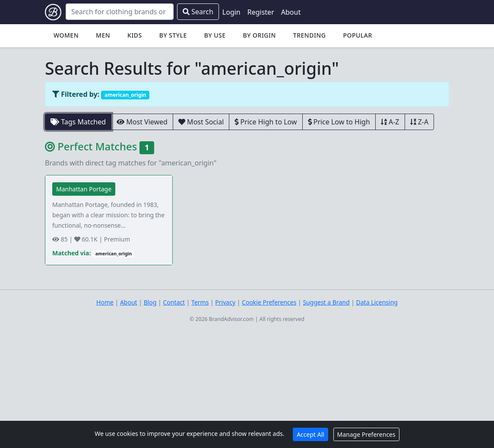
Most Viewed (142, 122)
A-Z (390, 122)
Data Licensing (377, 302)
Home (105, 302)
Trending (310, 35)
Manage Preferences (366, 434)
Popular (357, 35)
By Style (173, 35)
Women (66, 35)
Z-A (420, 122)
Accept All (310, 434)
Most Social (201, 122)
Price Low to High (339, 122)
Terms (200, 302)
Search (198, 12)
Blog (150, 302)
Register (261, 12)
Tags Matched (78, 122)
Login (231, 12)
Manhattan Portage (84, 189)
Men (103, 35)
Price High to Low (266, 122)
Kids (135, 35)
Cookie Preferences (269, 302)
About (291, 12)
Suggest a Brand (326, 302)
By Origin (260, 35)
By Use (215, 35)
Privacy (225, 302)
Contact (174, 302)
